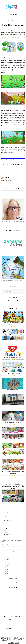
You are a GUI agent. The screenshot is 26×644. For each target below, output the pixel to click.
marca (6, 531)
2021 (5, 558)
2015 (5, 570)
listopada (6, 515)
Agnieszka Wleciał (7, 181)
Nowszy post (5, 174)
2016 (5, 568)
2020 (5, 560)
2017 (5, 566)
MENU (13, 15)
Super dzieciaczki (8, 291)
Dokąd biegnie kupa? (7, 548)
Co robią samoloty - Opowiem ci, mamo (11, 537)
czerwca (6, 525)
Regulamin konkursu (13, 578)
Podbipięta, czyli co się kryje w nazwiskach (11, 551)
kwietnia (6, 529)
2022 (5, 511)
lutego (6, 533)
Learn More (11, 643)
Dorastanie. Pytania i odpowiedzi (9, 545)
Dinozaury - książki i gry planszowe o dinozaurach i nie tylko (13, 486)
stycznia (6, 535)
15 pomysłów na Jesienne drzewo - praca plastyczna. (13, 473)
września (6, 519)
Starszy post (21, 174)
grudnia (6, 513)
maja (5, 527)
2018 (5, 564)
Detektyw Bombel (6, 554)
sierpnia (6, 521)
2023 (5, 509)
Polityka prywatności (13, 583)
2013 (5, 574)
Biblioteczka (14, 169)
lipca (5, 523)
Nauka (19, 169)
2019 (5, 562)
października (7, 517)
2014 (5, 572)
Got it (17, 643)
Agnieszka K (5, 179)
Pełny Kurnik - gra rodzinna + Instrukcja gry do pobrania (13, 324)
